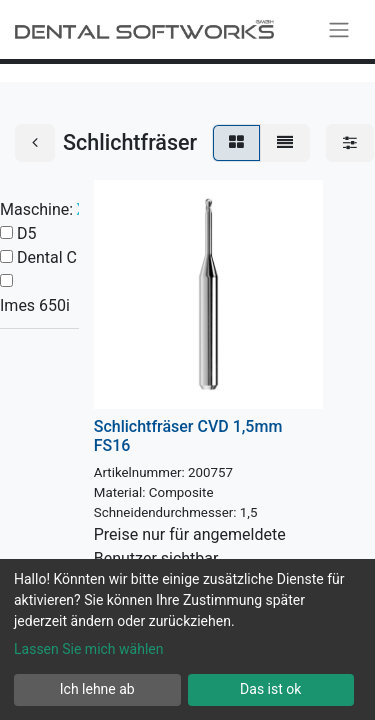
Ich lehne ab (97, 689)
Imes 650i (35, 305)
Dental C (47, 257)
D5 (27, 233)
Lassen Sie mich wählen (88, 649)
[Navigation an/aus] (339, 29)
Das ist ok (270, 689)
